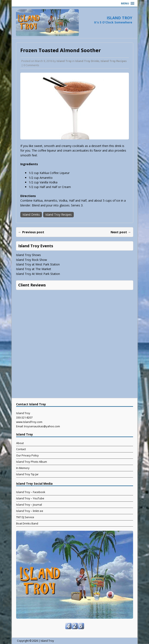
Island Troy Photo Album (32, 462)
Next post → (121, 232)
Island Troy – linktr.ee (30, 511)
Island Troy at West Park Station (38, 264)
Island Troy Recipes (114, 61)
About (20, 443)
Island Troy (64, 61)
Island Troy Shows (28, 255)
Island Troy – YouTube (30, 498)
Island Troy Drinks (87, 61)
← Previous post (31, 232)
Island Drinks (31, 214)
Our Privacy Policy (27, 455)
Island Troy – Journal (29, 505)
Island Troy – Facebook (31, 492)
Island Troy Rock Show (31, 260)
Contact (21, 449)
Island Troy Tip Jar (27, 474)
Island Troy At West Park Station (38, 274)
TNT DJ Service (25, 517)
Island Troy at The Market (34, 269)
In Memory (23, 468)
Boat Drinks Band (27, 523)
